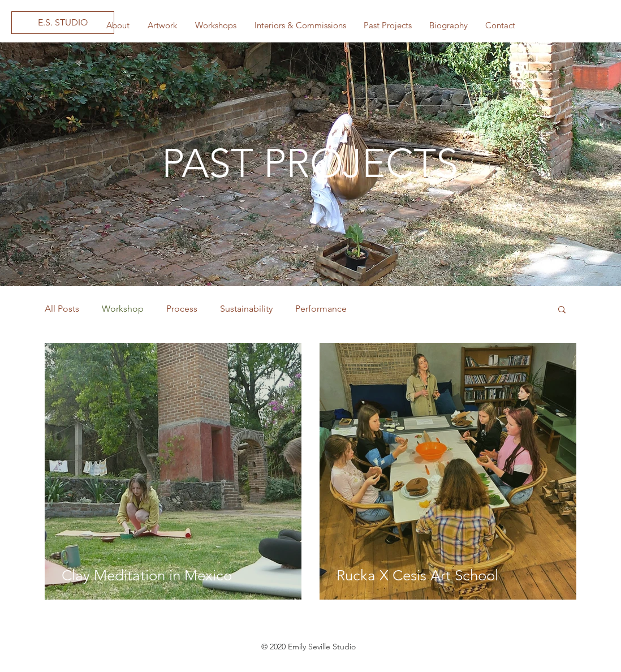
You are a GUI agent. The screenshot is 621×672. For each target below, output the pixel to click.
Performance (321, 309)
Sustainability (246, 309)
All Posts (62, 309)
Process (182, 309)
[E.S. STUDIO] (63, 23)
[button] (162, 25)
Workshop (123, 309)
